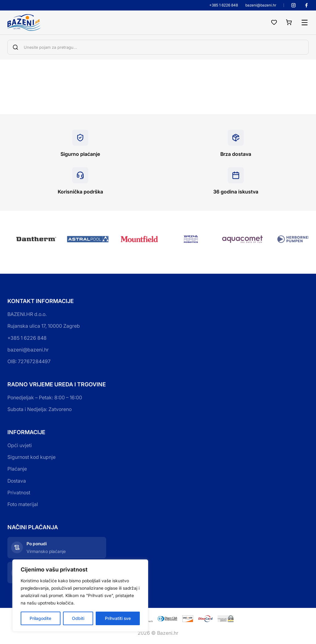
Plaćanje (17, 469)
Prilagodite (40, 618)
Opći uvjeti (20, 445)
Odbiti (78, 618)
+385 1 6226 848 (224, 5)
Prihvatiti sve (118, 618)
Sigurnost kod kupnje (31, 457)
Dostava (17, 481)
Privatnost (19, 492)
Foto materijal (23, 504)
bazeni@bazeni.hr (261, 5)
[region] (80, 596)
